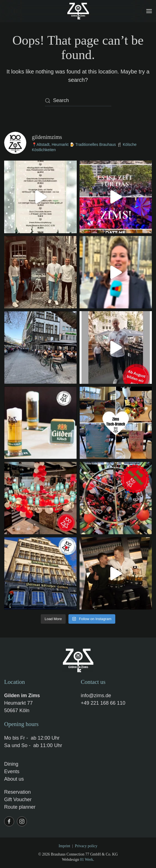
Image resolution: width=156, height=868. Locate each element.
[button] (149, 11)
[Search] (78, 101)
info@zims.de (96, 696)
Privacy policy (86, 846)
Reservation (17, 792)
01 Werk (87, 860)
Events (12, 771)
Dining (11, 764)
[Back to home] (78, 11)
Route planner (20, 807)
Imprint (64, 846)
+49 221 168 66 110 (103, 703)
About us (14, 779)
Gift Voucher (18, 800)
